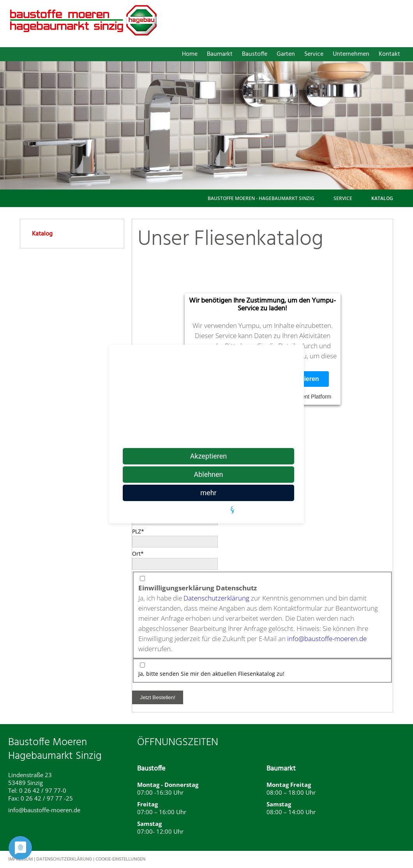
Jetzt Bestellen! (157, 697)
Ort (145, 553)
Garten (286, 54)
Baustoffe (255, 54)
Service (314, 54)
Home (190, 54)
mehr (208, 493)
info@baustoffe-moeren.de (327, 639)
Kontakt (389, 54)
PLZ (145, 531)
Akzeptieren (209, 456)
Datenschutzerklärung (216, 598)
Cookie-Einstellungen (120, 859)
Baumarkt (220, 54)
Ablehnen (208, 474)
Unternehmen (351, 54)
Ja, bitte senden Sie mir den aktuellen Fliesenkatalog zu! (211, 674)
